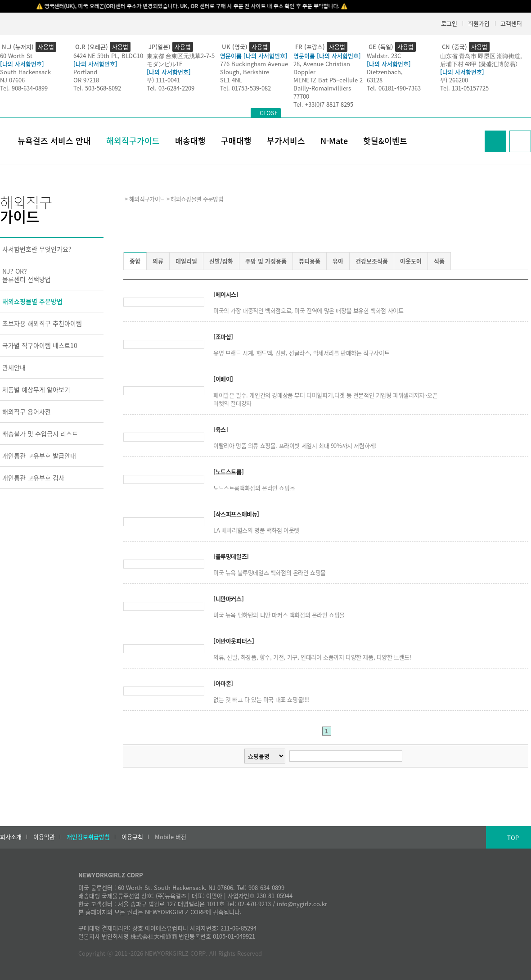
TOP (513, 838)
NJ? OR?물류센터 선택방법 (27, 275)
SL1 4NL (231, 80)
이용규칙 (132, 837)
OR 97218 (86, 80)
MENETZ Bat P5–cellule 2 (328, 80)
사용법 (46, 47)
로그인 (449, 23)
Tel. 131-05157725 (464, 88)
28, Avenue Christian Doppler (322, 68)
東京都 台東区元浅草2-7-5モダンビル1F (181, 60)
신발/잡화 (221, 261)
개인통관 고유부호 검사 (33, 478)
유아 (338, 261)
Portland (85, 72)
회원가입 (479, 23)
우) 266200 (454, 80)
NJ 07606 (12, 80)
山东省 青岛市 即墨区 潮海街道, (481, 56)
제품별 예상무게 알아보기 (36, 389)
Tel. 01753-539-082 (245, 88)
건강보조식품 (372, 261)
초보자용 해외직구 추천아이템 (42, 323)
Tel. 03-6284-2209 (171, 88)
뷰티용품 (310, 261)
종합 (135, 261)
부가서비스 (286, 141)
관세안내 (14, 367)
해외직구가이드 (133, 141)
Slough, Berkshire (245, 72)
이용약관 (44, 837)
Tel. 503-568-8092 (97, 88)
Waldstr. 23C (384, 56)
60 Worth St (16, 56)
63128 (375, 80)
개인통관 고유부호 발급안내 (39, 456)
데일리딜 (186, 261)
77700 (301, 96)
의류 (158, 261)
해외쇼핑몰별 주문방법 (32, 301)
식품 (439, 261)
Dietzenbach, (385, 72)
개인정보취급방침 (88, 837)
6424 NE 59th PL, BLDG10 (108, 56)
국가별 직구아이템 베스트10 (40, 345)
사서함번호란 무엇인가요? (37, 249)
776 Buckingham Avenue (254, 64)
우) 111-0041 (163, 80)
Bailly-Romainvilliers (322, 88)
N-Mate (334, 141)
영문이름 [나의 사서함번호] (254, 56)
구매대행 (236, 141)
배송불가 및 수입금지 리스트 (40, 434)
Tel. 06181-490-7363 (394, 88)
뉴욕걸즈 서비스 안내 (54, 141)
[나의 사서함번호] (22, 64)
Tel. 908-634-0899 (24, 88)
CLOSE (269, 113)
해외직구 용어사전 (27, 411)
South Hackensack (25, 72)
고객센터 (511, 23)
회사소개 (11, 837)
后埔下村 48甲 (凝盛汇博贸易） (481, 64)
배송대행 (190, 141)
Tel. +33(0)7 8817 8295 (323, 104)
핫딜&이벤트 (385, 141)
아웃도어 (411, 261)
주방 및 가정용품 (266, 261)
